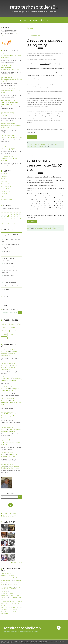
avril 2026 (4, 174)
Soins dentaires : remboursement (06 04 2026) (11, 68)
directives (30, 146)
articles (4, 324)
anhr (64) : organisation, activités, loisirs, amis (10, 235)
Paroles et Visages (13, 585)
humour (4, 338)
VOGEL (3, 429)
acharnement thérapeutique (43, 229)
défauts (19, 324)
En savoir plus (8, 643)
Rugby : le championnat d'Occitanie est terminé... (11, 608)
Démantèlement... (6, 580)
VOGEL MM (5, 352)
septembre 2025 (6, 191)
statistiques (5, 331)
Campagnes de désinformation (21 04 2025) (10, 467)
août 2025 (4, 194)
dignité (36, 146)
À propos (44, 20)
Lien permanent (33, 143)
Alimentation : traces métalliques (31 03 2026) (9, 148)
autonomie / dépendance (11, 244)
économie (7, 251)
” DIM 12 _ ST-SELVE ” (7, 587)
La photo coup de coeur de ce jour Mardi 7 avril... (11, 602)
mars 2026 (4, 176)
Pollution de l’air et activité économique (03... (9, 103)
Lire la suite (32, 137)
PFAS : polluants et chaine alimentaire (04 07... (11, 402)
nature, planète (8, 263)
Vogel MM (4, 414)
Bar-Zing (11, 575)
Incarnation (18, 580)
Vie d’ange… (4, 591)
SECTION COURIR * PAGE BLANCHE (11, 588)
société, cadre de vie (10, 282)
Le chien (3, 578)
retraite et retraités (9, 275)
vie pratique (7, 289)
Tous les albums (17, 562)
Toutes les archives (7, 199)
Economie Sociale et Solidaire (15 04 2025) (11, 430)
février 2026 (5, 179)
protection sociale (9, 267)
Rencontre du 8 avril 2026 (9, 612)
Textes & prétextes (14, 578)
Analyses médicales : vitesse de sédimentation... (9, 354)
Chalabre (14, 609)
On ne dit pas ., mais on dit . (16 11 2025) (11, 380)
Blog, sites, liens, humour (11, 248)
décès (56, 145)
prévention (5, 327)
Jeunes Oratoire (6, 613)
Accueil (23, 20)
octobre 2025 (5, 189)
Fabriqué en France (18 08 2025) (10, 390)
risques (11, 324)
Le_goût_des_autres (7, 593)
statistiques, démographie (11, 286)
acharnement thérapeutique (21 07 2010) (44, 165)
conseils (14, 331)
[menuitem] (23, 20)
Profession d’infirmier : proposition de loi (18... (10, 416)
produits (4, 334)
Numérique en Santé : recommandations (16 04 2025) (11, 443)
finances (6, 255)
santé (5, 279)
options (40, 146)
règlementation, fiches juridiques (9, 271)
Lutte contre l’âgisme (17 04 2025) (9, 455)
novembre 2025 (6, 186)
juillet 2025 (4, 196)
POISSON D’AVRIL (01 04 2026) (11, 137)
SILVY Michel (5, 379)
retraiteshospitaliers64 (34, 7)
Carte (6, 296)
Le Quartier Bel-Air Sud (11, 598)
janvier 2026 (5, 181)
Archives (33, 20)
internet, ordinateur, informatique (9, 259)
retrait (12, 334)
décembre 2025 (6, 184)
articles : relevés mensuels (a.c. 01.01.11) (11, 240)
